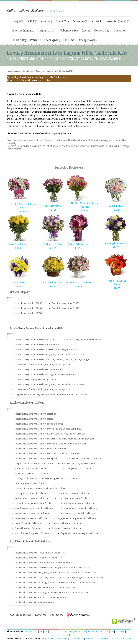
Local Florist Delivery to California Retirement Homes (40, 449)
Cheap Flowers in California (28, 528)
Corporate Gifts (47, 31)
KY (102, 632)
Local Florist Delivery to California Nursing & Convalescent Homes (47, 454)
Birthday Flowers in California (66, 528)
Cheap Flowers (88, 40)
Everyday (17, 21)
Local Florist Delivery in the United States (34, 603)
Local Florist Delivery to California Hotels (34, 419)
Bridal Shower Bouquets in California (33, 533)
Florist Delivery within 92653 (28, 303)
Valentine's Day (69, 31)
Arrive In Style (116, 206)
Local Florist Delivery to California (84, 459)
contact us (17, 80)
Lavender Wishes (53, 206)
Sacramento (103, 639)
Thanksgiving (52, 40)
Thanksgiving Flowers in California (76, 469)
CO (51, 632)
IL (84, 632)
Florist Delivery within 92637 (66, 303)
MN (69, 635)
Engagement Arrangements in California (77, 518)
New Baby (46, 21)
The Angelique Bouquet (116, 243)
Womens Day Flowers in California (31, 469)
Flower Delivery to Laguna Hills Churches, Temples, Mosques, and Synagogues (53, 360)
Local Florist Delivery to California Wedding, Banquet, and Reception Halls (50, 444)
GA (71, 632)
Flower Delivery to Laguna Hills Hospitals (34, 340)
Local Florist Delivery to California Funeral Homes (39, 424)
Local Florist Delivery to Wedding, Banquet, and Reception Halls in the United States (55, 583)
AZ (36, 632)
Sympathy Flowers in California (30, 484)
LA (107, 632)
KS (98, 632)
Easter (86, 31)
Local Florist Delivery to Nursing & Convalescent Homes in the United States (51, 593)
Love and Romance (23, 31)
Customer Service (21, 615)
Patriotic (35, 40)
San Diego (62, 639)
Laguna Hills (19, 71)
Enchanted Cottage (53, 244)
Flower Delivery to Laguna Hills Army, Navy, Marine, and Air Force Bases (49, 355)
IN (89, 632)
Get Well (96, 21)
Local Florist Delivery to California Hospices (36, 459)
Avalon (114, 639)
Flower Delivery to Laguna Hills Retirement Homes (39, 370)
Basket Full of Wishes (53, 283)
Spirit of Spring (19, 283)
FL (66, 632)
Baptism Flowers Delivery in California (79, 533)
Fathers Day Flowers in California (31, 518)
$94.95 (53, 210)
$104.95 (79, 287)
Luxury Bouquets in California (72, 499)
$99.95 (85, 211)
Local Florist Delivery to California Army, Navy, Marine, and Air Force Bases (51, 434)
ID (80, 632)
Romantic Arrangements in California (33, 503)
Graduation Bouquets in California (80, 508)
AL (27, 632)
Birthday (32, 21)
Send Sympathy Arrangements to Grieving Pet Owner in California (47, 479)
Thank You (62, 21)
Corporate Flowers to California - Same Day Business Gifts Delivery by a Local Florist (56, 464)
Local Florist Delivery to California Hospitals (36, 414)
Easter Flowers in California (28, 523)
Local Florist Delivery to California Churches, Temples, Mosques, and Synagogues (54, 439)
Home (9, 71)
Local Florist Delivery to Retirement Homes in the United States (45, 588)
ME (112, 632)
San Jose (90, 639)
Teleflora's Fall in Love (78, 244)
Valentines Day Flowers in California (32, 474)
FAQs (51, 11)
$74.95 (23, 212)
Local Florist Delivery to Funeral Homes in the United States (43, 563)
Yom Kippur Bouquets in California (31, 494)
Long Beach (126, 639)
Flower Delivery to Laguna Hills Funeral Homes (37, 345)
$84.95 (116, 210)
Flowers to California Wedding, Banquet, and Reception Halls (44, 365)
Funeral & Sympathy (117, 21)
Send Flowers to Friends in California (77, 513)
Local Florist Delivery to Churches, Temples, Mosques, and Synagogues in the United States (59, 578)
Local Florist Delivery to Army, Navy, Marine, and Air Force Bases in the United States (55, 573)
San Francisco (76, 639)
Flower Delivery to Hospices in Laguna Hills (35, 380)
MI (128, 632)
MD (117, 632)
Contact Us (56, 615)
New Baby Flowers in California (74, 494)
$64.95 (19, 287)
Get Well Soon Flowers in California (32, 513)
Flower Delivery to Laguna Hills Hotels (83, 340)
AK (31, 632)
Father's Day (19, 40)
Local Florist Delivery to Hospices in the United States (40, 598)
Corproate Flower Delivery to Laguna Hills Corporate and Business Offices (51, 394)
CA (46, 632)
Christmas (70, 40)
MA (123, 632)
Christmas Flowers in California (67, 523)
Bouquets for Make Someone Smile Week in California (41, 489)
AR (41, 632)
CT (56, 632)
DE (61, 632)
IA (93, 632)
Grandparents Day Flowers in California (34, 508)
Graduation (120, 31)
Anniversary (80, 21)
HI (76, 632)
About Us (41, 615)
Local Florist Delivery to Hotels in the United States (39, 558)
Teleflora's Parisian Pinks (79, 283)
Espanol (60, 11)
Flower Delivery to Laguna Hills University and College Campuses (46, 350)
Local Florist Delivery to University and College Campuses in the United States (52, 568)
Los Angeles (49, 639)
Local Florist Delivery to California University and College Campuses (48, 429)
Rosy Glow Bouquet (19, 244)
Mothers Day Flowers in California (31, 499)
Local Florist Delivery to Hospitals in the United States (40, 553)
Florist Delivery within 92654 (28, 308)
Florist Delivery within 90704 (28, 313)
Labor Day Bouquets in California (77, 503)
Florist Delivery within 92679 (66, 308)
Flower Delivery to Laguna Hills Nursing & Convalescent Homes (45, 375)
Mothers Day (101, 31)
